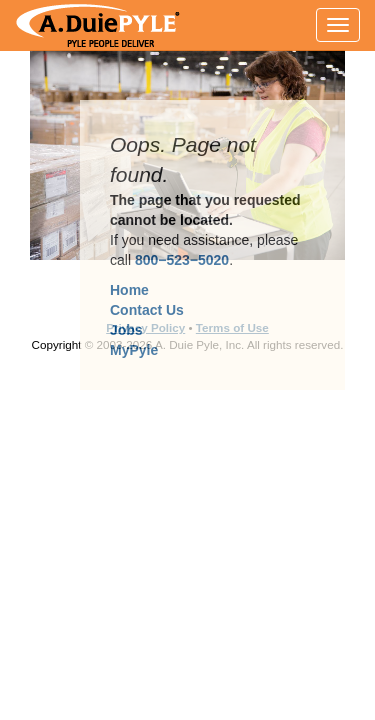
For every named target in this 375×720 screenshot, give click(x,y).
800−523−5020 (182, 260)
